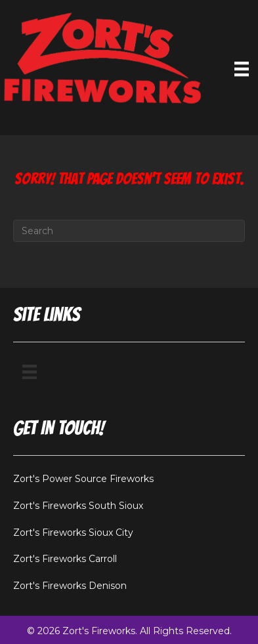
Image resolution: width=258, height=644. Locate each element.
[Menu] (30, 372)
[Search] (129, 231)
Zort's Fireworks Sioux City (73, 533)
